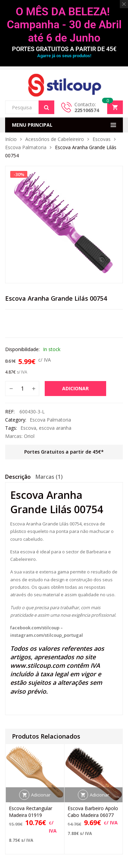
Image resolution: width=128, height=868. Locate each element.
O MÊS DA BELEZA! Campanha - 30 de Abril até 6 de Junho (64, 25)
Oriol (29, 436)
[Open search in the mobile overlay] (30, 107)
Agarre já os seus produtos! (64, 56)
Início (11, 139)
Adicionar (75, 388)
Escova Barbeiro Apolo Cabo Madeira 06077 (93, 812)
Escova (28, 428)
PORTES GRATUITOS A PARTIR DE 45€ (64, 49)
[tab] (18, 478)
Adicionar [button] (41, 795)
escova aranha (55, 428)
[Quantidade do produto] (22, 389)
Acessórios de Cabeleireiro (55, 139)
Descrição (18, 477)
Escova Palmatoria (26, 147)
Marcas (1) (49, 477)
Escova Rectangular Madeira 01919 (31, 812)
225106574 (87, 110)
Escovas (102, 139)
